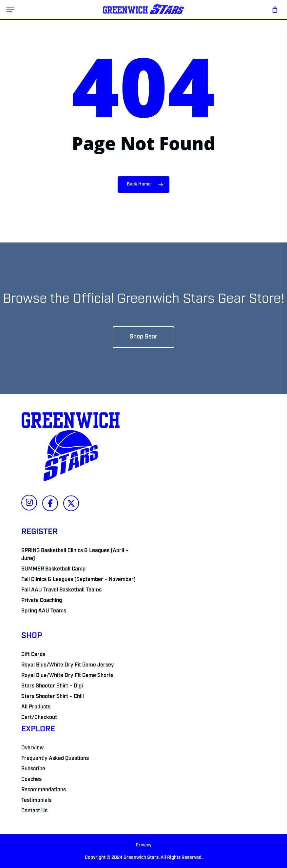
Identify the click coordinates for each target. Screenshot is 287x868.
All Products (36, 707)
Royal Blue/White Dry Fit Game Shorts (67, 676)
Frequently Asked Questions (55, 759)
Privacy (143, 845)
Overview (32, 748)
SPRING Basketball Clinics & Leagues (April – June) (75, 555)
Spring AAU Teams (44, 611)
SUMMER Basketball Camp (53, 569)
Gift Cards (33, 655)
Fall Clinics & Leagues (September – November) (78, 580)
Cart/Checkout (39, 718)
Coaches (31, 780)
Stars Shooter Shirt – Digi (52, 686)
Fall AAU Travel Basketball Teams (61, 590)
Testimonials (36, 800)
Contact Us (34, 811)
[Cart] (273, 10)
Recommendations (44, 790)
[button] (10, 10)
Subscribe (33, 769)
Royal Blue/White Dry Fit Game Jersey (68, 665)
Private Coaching (42, 601)
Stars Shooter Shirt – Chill (53, 697)
